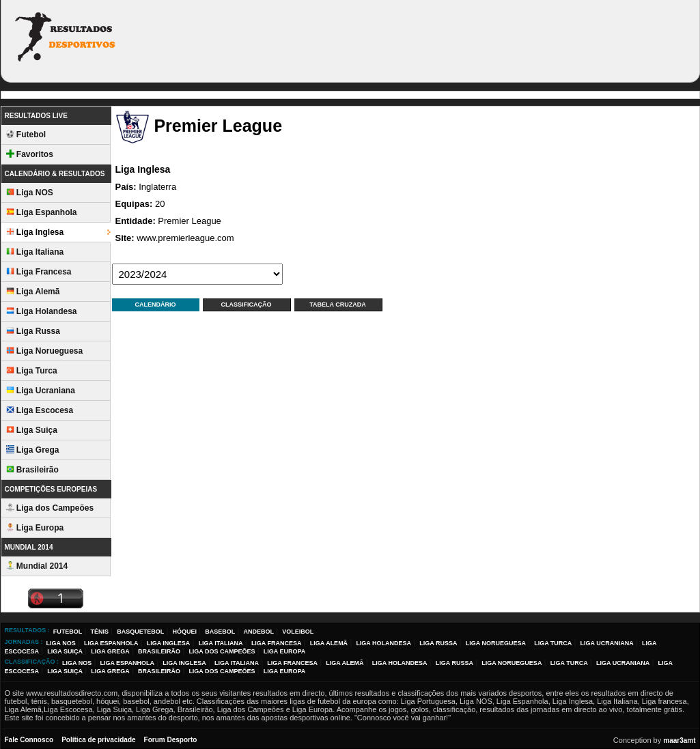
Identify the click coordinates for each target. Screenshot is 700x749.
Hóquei (184, 632)
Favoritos (30, 154)
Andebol (258, 632)
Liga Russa (33, 331)
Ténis (99, 632)
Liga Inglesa (35, 232)
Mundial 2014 (37, 566)
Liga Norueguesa (45, 351)
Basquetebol (140, 632)
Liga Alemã (33, 292)
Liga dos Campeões (50, 508)
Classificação (247, 305)
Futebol (26, 135)
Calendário (156, 305)
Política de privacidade (98, 740)
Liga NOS (30, 193)
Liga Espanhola (42, 212)
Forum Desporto (171, 740)
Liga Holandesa (42, 311)
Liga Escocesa (40, 410)
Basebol (220, 632)
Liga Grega (33, 450)
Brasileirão (32, 470)
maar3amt (679, 740)
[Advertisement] (444, 40)
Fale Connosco (29, 740)
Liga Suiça (32, 430)
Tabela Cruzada (338, 305)
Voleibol (298, 632)
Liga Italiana (35, 252)
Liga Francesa (39, 272)
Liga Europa (35, 528)
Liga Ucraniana (41, 391)
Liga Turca (32, 371)
